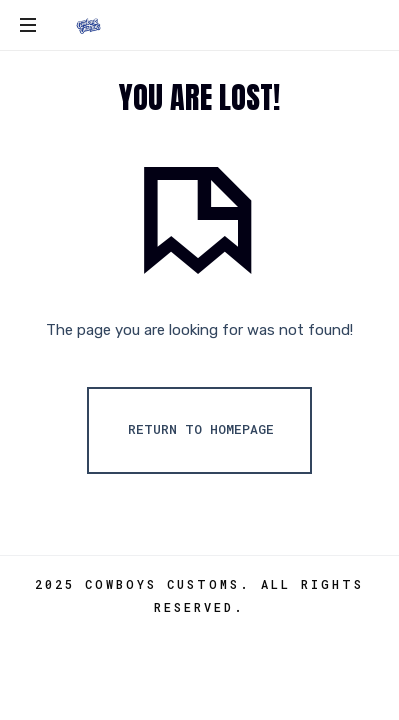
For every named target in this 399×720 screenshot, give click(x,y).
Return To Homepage (201, 429)
